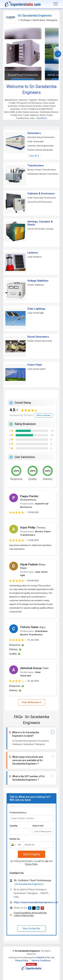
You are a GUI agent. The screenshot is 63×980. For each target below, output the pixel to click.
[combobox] (16, 845)
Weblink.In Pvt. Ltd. (46, 957)
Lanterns (33, 253)
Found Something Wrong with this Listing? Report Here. (30, 914)
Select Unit (38, 826)
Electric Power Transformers (42, 170)
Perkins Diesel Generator (40, 150)
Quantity (14, 826)
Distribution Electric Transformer (44, 174)
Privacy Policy (31, 864)
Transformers (36, 166)
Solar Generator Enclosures (42, 198)
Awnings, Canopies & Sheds (40, 223)
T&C (47, 861)
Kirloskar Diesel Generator (41, 137)
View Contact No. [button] (32, 928)
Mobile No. (15, 839)
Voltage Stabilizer (38, 281)
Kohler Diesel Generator (40, 341)
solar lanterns (35, 257)
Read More (42, 118)
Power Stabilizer (36, 285)
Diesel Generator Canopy (40, 229)
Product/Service (18, 813)
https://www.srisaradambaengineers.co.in (36, 902)
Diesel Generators (38, 337)
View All (34, 156)
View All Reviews (32, 702)
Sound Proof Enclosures (23, 75)
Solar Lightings (36, 309)
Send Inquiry (32, 854)
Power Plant (35, 365)
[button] (30, 908)
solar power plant (36, 369)
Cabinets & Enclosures (41, 194)
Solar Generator (36, 141)
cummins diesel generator (41, 146)
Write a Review (44, 415)
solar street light (36, 313)
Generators (34, 133)
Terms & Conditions (41, 960)
